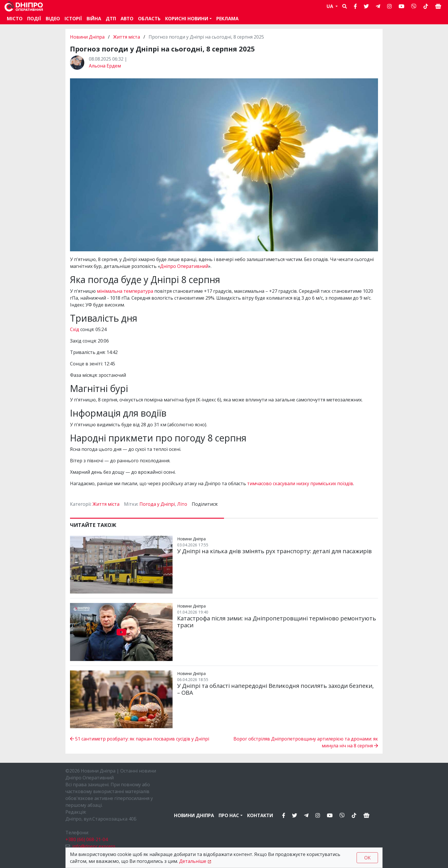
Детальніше (193, 861)
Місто (15, 19)
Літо (182, 504)
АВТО (127, 19)
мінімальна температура (125, 291)
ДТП (111, 19)
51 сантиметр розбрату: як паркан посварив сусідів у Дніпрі (140, 739)
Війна (94, 19)
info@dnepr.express (94, 846)
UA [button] (330, 6)
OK (367, 858)
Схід (75, 329)
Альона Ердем (105, 66)
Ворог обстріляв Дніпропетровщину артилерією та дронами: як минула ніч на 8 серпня (306, 742)
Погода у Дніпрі (157, 504)
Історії (73, 19)
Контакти (260, 815)
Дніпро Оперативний (184, 266)
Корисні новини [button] (187, 19)
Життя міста (127, 37)
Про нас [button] (229, 815)
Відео (53, 19)
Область (149, 19)
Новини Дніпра (88, 37)
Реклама (227, 19)
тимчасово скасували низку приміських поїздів (300, 483)
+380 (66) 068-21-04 (87, 839)
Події (34, 19)
